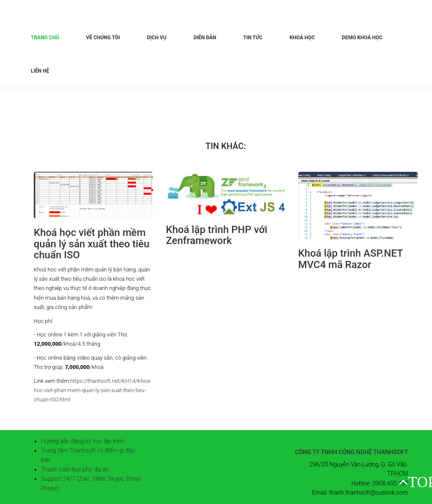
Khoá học (302, 38)
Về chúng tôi (103, 38)
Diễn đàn (205, 38)
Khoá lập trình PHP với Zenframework (216, 235)
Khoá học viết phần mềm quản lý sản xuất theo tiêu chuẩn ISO (92, 244)
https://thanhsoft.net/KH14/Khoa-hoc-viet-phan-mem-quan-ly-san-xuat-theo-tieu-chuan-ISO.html (93, 390)
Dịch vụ (157, 38)
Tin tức (253, 38)
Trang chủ (45, 38)
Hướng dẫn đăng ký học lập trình (83, 441)
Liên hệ (40, 71)
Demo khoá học (362, 38)
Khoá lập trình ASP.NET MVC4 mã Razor (351, 259)
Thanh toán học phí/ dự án (75, 469)
